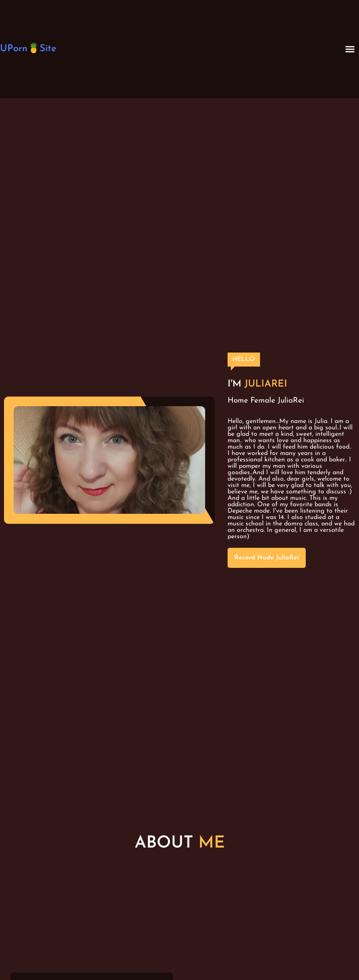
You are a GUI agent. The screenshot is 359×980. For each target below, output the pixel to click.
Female (263, 401)
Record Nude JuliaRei (267, 558)
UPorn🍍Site (28, 49)
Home (238, 401)
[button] (350, 49)
